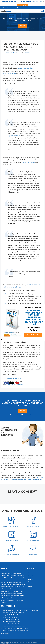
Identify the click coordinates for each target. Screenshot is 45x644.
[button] (34, 307)
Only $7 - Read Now (33, 335)
